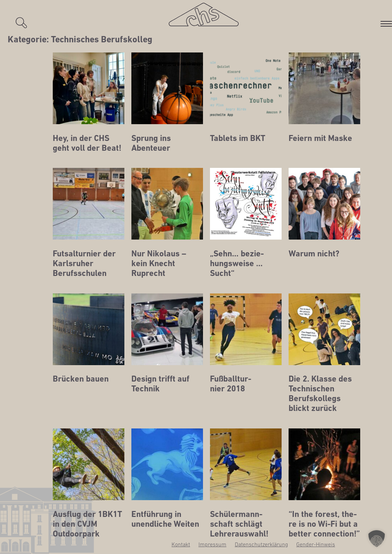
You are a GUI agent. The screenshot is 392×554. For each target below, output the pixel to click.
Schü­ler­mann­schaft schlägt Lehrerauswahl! (239, 524)
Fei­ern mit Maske (320, 138)
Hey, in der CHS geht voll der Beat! (87, 143)
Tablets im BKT (238, 138)
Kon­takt (181, 544)
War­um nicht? (314, 254)
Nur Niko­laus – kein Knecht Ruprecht (159, 263)
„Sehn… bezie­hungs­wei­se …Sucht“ (237, 263)
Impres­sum (212, 544)
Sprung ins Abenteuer (151, 143)
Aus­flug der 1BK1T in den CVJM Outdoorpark (87, 524)
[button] (377, 539)
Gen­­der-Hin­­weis (316, 544)
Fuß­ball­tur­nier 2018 (231, 384)
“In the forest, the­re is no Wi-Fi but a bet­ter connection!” (324, 524)
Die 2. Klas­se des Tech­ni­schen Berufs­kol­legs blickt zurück (320, 393)
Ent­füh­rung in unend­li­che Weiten (165, 519)
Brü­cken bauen (81, 379)
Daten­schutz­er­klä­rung (261, 544)
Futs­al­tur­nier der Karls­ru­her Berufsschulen (84, 263)
